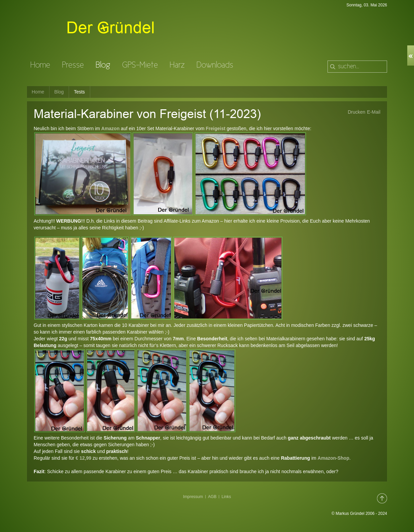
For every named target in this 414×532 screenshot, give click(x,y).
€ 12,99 (84, 458)
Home (38, 92)
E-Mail (374, 112)
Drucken (356, 112)
